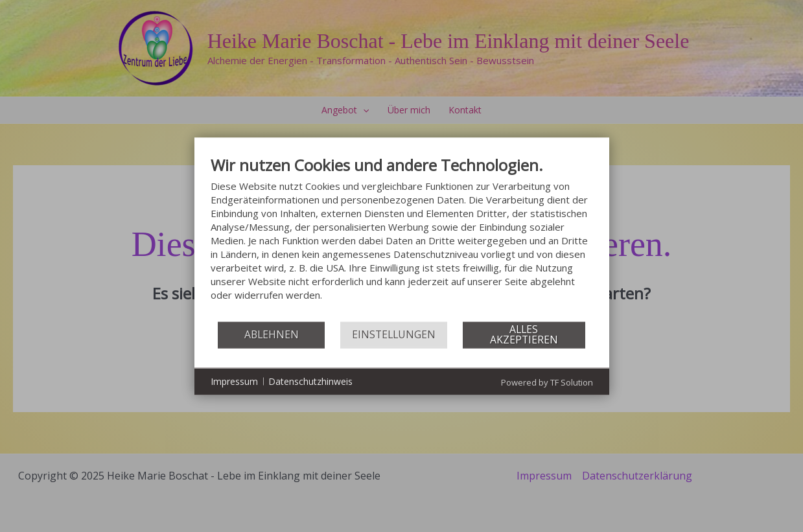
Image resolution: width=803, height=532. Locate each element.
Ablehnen (272, 334)
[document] (402, 237)
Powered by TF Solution (547, 382)
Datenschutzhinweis (310, 381)
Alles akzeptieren (524, 334)
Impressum (234, 381)
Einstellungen (394, 334)
